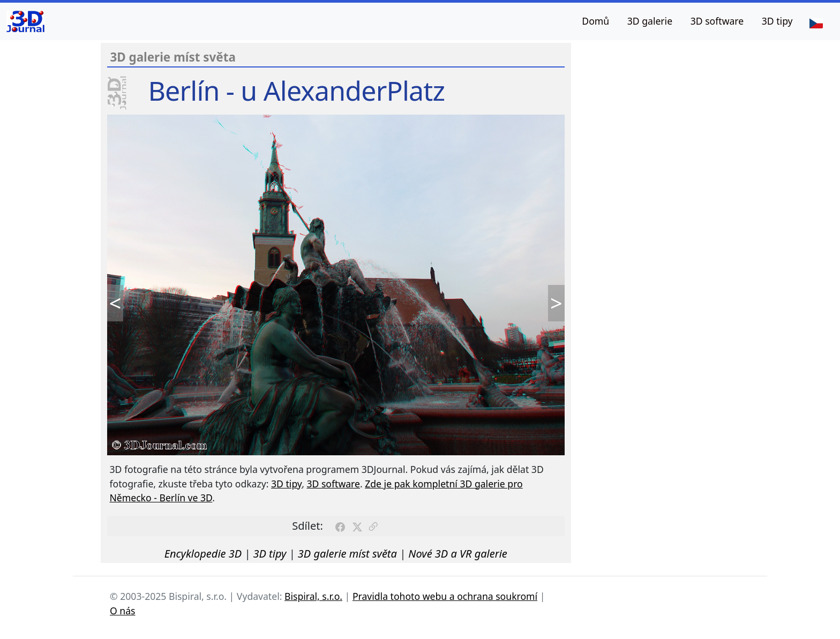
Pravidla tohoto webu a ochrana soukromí (445, 596)
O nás (123, 611)
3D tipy (777, 21)
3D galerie (650, 21)
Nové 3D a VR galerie (458, 554)
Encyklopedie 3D (203, 554)
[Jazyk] (816, 22)
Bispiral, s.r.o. (313, 596)
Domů (595, 21)
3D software (717, 21)
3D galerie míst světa (347, 554)
